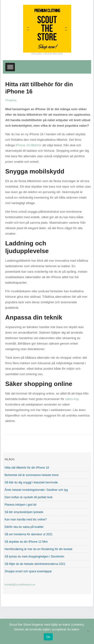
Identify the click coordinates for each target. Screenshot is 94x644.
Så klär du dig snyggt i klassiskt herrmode (31, 482)
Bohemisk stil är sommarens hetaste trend (31, 475)
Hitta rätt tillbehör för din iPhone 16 (27, 468)
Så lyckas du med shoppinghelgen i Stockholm (34, 557)
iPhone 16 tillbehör (29, 145)
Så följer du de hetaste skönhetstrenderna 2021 (35, 564)
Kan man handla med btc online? (26, 520)
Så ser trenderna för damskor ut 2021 (28, 534)
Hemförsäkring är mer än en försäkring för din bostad (38, 549)
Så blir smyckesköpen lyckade (24, 512)
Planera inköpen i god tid (20, 505)
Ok (48, 637)
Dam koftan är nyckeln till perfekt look (28, 497)
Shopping (11, 100)
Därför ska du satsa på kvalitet (24, 527)
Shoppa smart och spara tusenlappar (28, 571)
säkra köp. (72, 399)
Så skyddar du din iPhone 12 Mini (26, 542)
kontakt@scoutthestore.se (20, 584)
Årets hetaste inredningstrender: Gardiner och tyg (36, 490)
